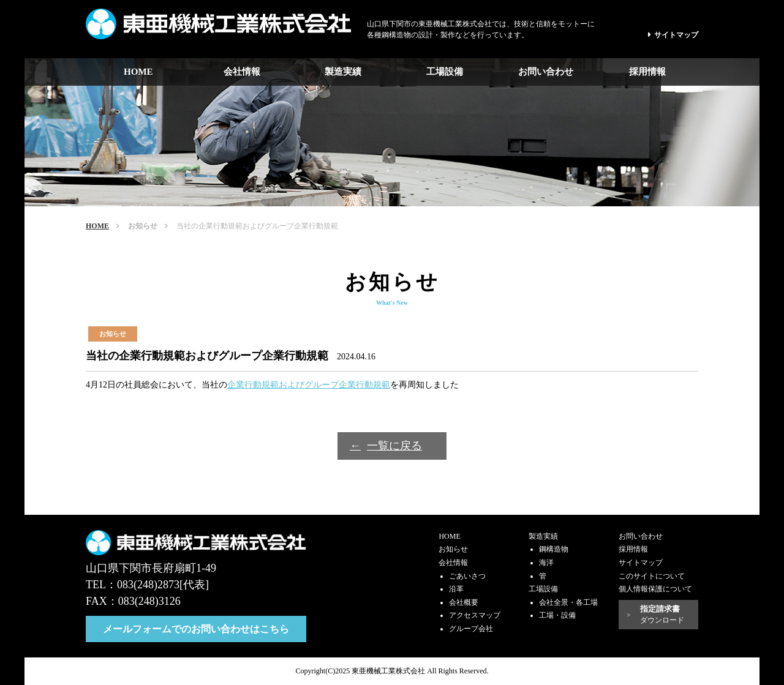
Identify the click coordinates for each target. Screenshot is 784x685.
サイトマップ (676, 35)
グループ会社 (471, 629)
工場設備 (445, 72)
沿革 (456, 589)
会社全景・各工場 (568, 602)
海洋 (546, 563)
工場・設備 (557, 615)
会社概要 (464, 602)
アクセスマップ (475, 615)
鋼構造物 (554, 549)
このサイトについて (652, 576)
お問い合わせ (546, 72)
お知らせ (143, 226)
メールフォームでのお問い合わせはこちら (196, 629)
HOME (138, 72)
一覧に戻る (394, 446)
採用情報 (647, 72)
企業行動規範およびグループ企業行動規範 (309, 385)
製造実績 (343, 72)
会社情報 (242, 72)
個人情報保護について (655, 589)
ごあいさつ (467, 576)
